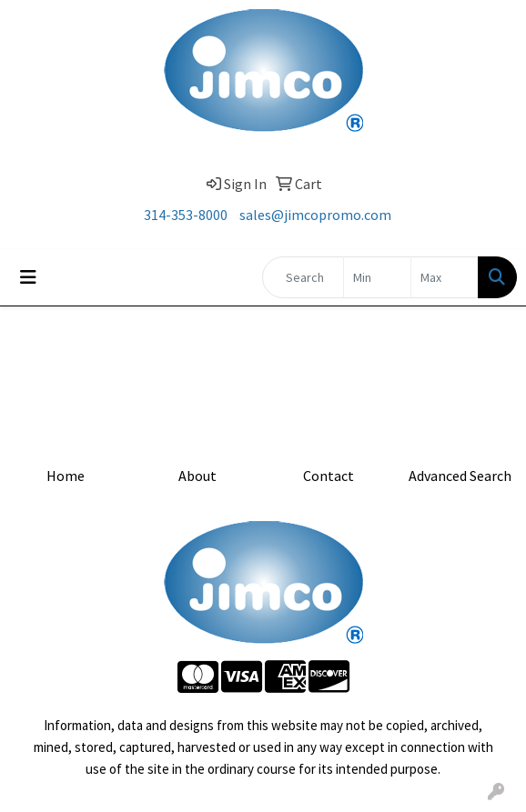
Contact (329, 476)
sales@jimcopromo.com (315, 215)
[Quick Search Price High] (445, 277)
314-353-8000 (186, 215)
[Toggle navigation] (28, 277)
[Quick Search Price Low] (377, 277)
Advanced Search (460, 476)
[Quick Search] (303, 277)
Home (66, 476)
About (197, 476)
